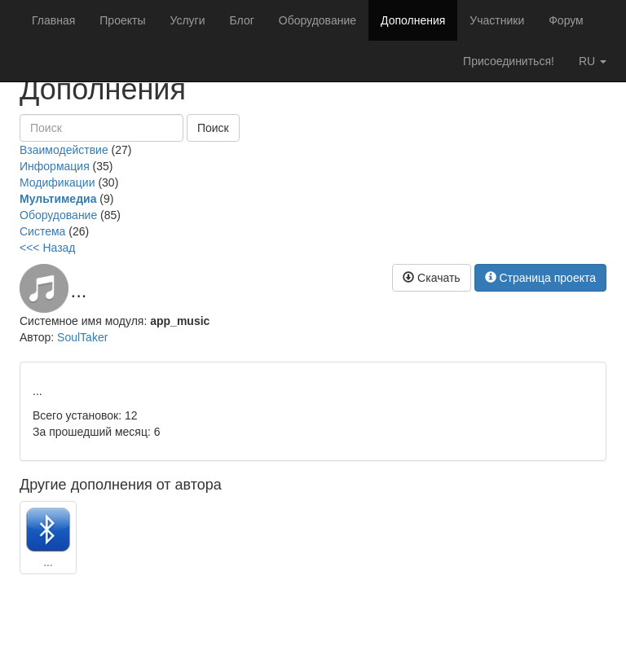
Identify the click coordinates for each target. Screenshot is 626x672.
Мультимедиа (58, 199)
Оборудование (317, 20)
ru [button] (593, 61)
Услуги (187, 20)
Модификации (57, 182)
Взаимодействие (64, 150)
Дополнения (413, 20)
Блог (242, 20)
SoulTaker (82, 337)
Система (42, 231)
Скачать (431, 278)
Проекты (122, 20)
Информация (55, 166)
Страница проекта (541, 278)
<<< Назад (48, 248)
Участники (497, 20)
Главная (53, 20)
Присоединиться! (509, 61)
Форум (566, 20)
